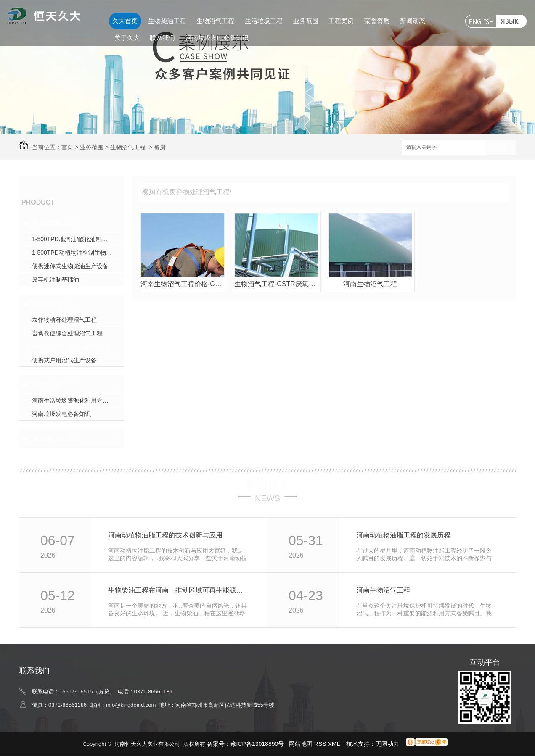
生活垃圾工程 (264, 21)
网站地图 (301, 744)
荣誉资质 (377, 21)
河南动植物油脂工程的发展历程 (403, 535)
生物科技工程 (55, 438)
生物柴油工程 (167, 21)
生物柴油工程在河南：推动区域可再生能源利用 (179, 590)
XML (335, 744)
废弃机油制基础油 (56, 279)
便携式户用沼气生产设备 (64, 360)
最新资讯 (267, 484)
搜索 (501, 148)
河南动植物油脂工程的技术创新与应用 (165, 535)
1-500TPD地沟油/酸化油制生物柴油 (78, 239)
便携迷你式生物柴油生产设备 (70, 266)
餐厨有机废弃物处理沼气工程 (70, 347)
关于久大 (127, 38)
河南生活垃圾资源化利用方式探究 (76, 400)
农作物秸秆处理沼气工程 (64, 320)
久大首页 (125, 21)
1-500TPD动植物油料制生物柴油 (75, 253)
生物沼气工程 (215, 21)
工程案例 (341, 21)
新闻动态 (413, 21)
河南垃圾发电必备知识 (217, 38)
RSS (321, 744)
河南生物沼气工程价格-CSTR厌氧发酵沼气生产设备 (183, 284)
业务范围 (306, 21)
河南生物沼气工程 (370, 284)
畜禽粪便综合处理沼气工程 (67, 333)
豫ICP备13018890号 (257, 744)
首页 (67, 147)
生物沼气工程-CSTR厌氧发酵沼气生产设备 (276, 284)
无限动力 (387, 744)
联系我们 (162, 38)
